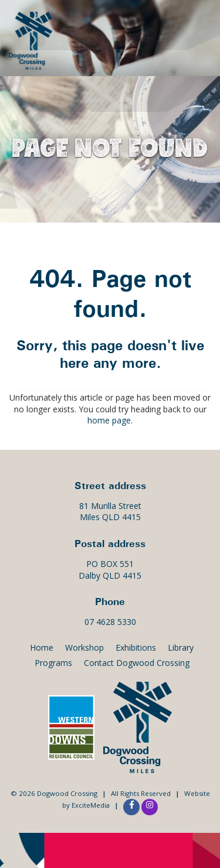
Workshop (84, 647)
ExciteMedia (91, 805)
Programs (53, 663)
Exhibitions (136, 647)
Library (181, 647)
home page (109, 420)
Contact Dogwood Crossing (137, 663)
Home (42, 647)
